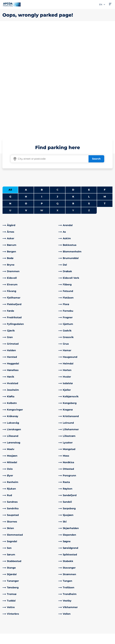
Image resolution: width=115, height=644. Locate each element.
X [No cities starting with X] (57, 105)
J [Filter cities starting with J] (57, 91)
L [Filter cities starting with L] (89, 91)
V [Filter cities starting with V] (26, 105)
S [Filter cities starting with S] (89, 98)
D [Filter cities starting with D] (73, 84)
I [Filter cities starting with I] (42, 91)
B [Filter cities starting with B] (42, 84)
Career (64, 616)
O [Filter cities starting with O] (26, 98)
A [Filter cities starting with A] (26, 84)
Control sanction (41, 610)
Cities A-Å (8, 602)
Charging (8, 606)
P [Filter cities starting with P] (42, 98)
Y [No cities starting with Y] (73, 105)
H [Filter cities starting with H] (26, 91)
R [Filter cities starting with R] (73, 98)
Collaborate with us (71, 606)
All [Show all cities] (10, 84)
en (102, 4)
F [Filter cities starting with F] (105, 84)
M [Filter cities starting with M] (105, 91)
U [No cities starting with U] (10, 105)
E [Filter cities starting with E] (89, 84)
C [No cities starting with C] (57, 84)
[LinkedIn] (39, 626)
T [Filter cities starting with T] (105, 98)
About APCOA (68, 602)
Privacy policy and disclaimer (18, 641)
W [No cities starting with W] (42, 105)
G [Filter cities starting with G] (10, 91)
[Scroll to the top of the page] (110, 579)
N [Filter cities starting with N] (10, 98)
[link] (30, 120)
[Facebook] (33, 626)
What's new (67, 611)
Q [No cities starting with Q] (57, 98)
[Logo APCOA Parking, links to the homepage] (12, 4)
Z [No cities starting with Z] (89, 105)
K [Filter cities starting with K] (73, 91)
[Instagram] (45, 626)
